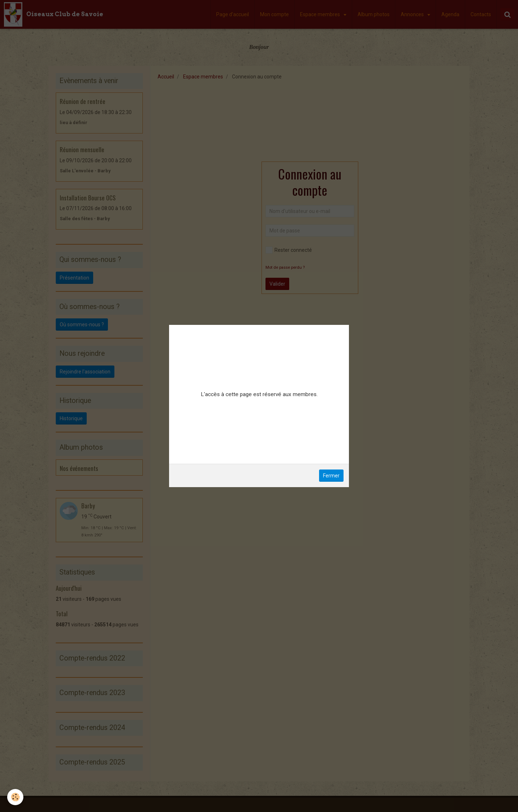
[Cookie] (15, 797)
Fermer (331, 476)
